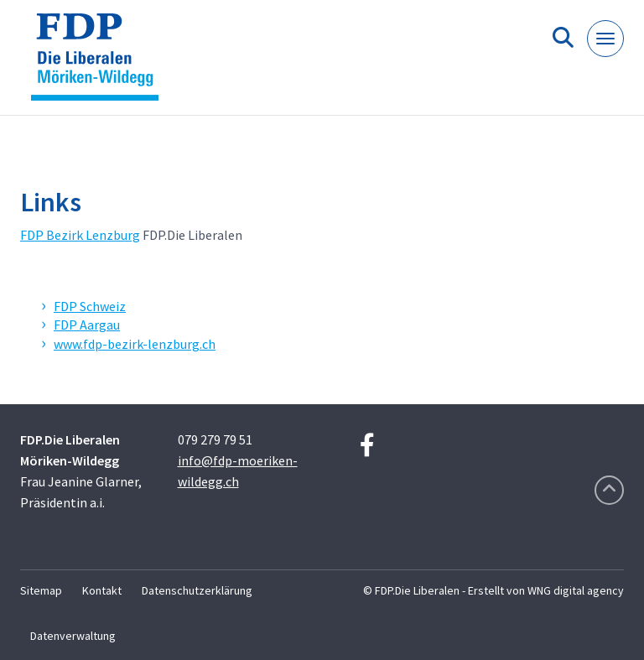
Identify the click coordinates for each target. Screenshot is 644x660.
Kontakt (102, 590)
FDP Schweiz (90, 306)
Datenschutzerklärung (197, 590)
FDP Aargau (87, 325)
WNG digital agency (576, 590)
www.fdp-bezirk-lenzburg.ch (135, 344)
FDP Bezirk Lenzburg (80, 235)
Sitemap (41, 590)
